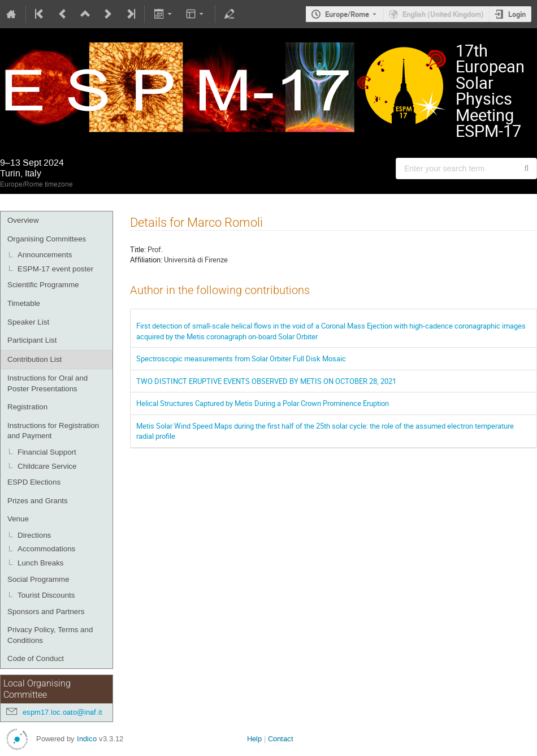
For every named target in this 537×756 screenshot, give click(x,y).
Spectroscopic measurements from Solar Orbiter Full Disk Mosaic (241, 358)
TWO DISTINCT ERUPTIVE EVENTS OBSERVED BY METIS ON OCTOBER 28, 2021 (266, 381)
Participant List (32, 340)
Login (517, 14)
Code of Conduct (36, 658)
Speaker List (28, 322)
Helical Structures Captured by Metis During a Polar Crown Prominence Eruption (263, 403)
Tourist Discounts (46, 595)
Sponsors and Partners (46, 612)
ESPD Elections (34, 482)
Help (254, 739)
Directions (34, 535)
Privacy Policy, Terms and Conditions (50, 635)
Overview (23, 220)
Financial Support (47, 452)
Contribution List (34, 359)
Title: (138, 249)
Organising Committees (47, 239)
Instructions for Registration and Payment (53, 431)
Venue (18, 519)
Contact (281, 739)
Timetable (24, 303)
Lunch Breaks (41, 563)
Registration (27, 407)
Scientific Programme (43, 285)
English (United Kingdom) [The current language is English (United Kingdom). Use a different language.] (443, 14)
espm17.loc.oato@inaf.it (62, 712)
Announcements (45, 255)
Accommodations (46, 549)
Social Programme (38, 579)
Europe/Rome (347, 14)
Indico (87, 739)
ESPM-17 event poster (55, 269)
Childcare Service (47, 466)
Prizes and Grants (38, 501)
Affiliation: (146, 260)
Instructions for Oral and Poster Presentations (47, 383)
